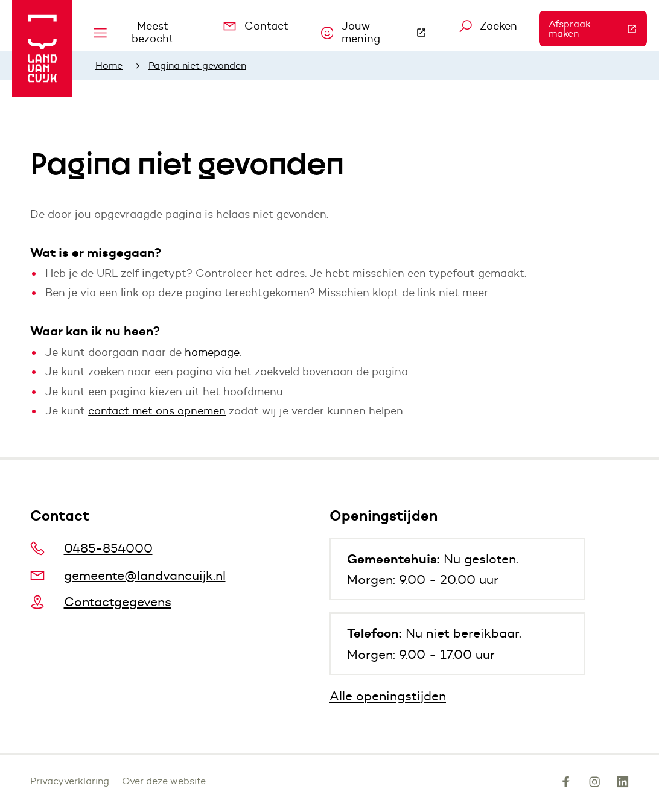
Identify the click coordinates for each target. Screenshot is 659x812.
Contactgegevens (101, 602)
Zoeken (489, 26)
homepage (212, 352)
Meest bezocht (134, 32)
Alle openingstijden (388, 696)
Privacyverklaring (70, 781)
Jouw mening (379, 32)
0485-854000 (91, 548)
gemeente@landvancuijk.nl (128, 575)
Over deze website (164, 781)
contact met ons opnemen (157, 411)
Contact (256, 26)
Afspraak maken (598, 29)
